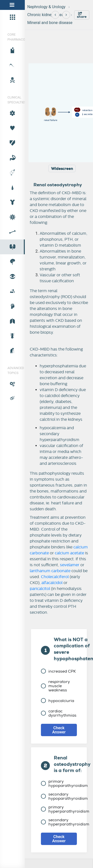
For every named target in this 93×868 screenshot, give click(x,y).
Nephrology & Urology (46, 7)
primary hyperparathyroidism (65, 809)
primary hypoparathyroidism (64, 783)
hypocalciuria (58, 701)
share (82, 15)
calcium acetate (69, 553)
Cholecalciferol (55, 577)
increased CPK (58, 671)
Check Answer (59, 730)
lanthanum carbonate (50, 571)
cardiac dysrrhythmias (59, 713)
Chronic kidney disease (48, 15)
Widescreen (62, 169)
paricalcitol (40, 589)
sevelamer (70, 565)
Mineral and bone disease (50, 23)
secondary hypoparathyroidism (64, 796)
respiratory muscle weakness (55, 686)
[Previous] (55, 15)
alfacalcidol (52, 583)
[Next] (66, 15)
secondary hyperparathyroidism (65, 822)
